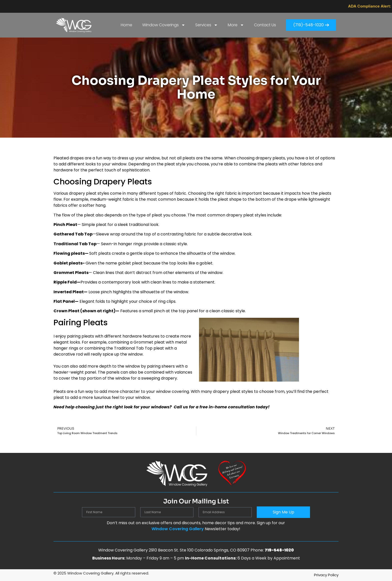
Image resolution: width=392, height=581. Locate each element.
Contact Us (265, 25)
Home (126, 25)
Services (206, 25)
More (236, 25)
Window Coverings (164, 25)
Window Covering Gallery (178, 529)
